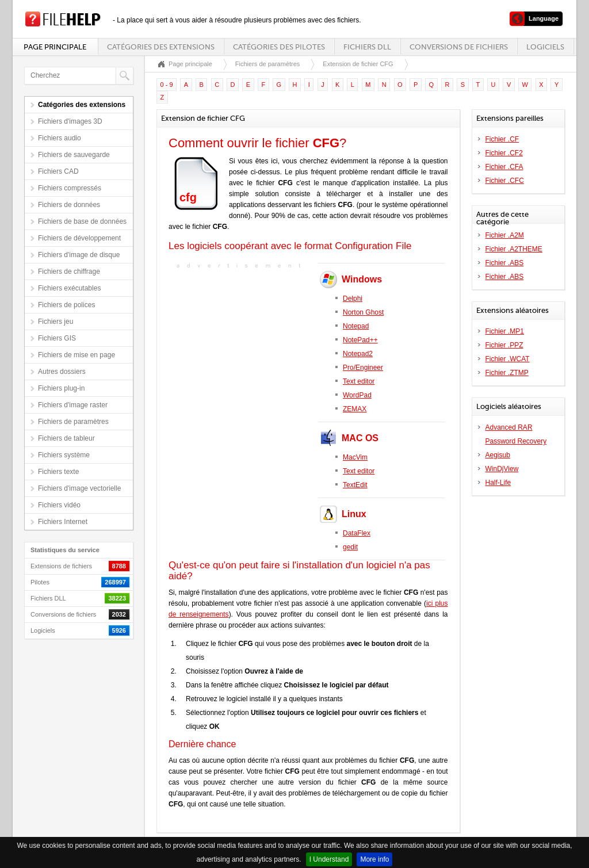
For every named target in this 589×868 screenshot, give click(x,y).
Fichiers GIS (57, 338)
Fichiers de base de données (82, 221)
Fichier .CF (502, 139)
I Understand (329, 859)
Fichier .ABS (505, 263)
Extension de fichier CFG (358, 64)
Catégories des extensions (161, 47)
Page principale (55, 47)
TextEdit (355, 485)
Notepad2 (358, 354)
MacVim (355, 457)
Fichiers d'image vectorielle (79, 488)
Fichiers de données (69, 205)
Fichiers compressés (70, 188)
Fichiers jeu (56, 322)
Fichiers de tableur (66, 438)
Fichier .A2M (505, 235)
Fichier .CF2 (504, 153)
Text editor (359, 381)
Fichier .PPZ (504, 345)
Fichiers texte (58, 472)
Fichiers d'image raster (73, 405)
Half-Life (498, 483)
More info (374, 859)
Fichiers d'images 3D (70, 121)
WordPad (357, 395)
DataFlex (357, 533)
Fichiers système (64, 455)
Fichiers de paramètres (73, 422)
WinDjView (502, 469)
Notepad (356, 326)
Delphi (353, 299)
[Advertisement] (240, 343)
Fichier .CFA (504, 167)
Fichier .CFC (505, 181)
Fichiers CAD (58, 171)
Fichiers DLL (367, 47)
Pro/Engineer (363, 368)
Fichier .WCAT (508, 359)
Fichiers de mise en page (77, 355)
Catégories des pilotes (279, 47)
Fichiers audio (60, 138)
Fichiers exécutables (69, 288)
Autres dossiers (62, 372)
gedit (350, 547)
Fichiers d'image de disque (79, 255)
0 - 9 (167, 85)
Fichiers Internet (63, 522)
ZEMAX (355, 409)
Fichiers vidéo (59, 505)
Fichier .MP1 (505, 331)
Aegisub (498, 455)
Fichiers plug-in (61, 388)
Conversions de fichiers (459, 47)
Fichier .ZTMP (507, 373)
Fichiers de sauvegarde (74, 155)
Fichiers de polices (66, 305)
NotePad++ (360, 340)
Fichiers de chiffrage (69, 272)
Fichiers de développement (79, 238)
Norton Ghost (363, 312)
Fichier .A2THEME (514, 249)
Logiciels (545, 47)
